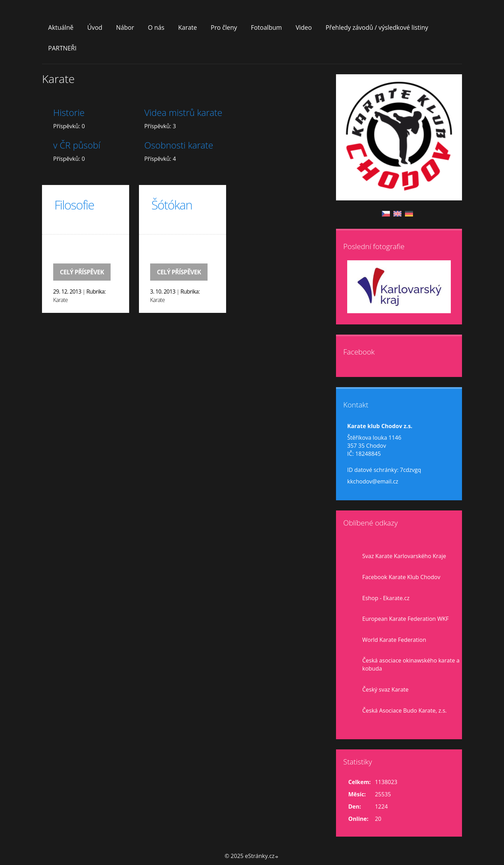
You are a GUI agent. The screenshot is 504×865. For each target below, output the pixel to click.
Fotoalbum (267, 27)
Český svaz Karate (385, 689)
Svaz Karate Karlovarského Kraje (404, 556)
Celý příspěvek (82, 272)
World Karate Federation (394, 640)
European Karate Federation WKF (405, 619)
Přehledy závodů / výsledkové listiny (377, 27)
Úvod (95, 27)
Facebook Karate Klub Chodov (401, 577)
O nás (156, 27)
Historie (69, 113)
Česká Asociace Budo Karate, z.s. (404, 710)
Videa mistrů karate (183, 113)
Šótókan (171, 205)
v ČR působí (77, 145)
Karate (188, 27)
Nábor (125, 27)
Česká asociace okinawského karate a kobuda (411, 664)
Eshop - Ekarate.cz (386, 598)
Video (304, 27)
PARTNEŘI (62, 48)
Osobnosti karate (179, 145)
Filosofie (74, 205)
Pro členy (224, 27)
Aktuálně (61, 27)
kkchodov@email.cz (373, 481)
